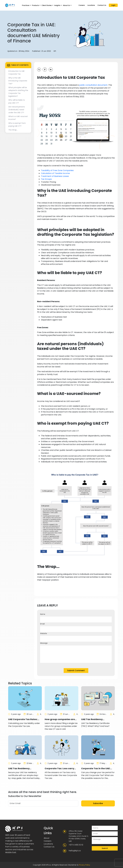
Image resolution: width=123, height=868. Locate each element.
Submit (105, 848)
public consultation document (93, 85)
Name (43, 614)
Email (42, 624)
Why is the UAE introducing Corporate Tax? (18, 81)
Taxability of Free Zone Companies (57, 170)
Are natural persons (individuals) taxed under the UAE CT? (17, 110)
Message (44, 643)
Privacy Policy (84, 865)
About (47, 838)
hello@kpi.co (75, 851)
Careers (82, 5)
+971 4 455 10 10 (76, 845)
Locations (91, 5)
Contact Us (102, 5)
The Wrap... (13, 130)
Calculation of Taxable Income (55, 173)
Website (44, 633)
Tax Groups (46, 179)
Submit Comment (76, 670)
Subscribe (98, 803)
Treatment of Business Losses (55, 176)
